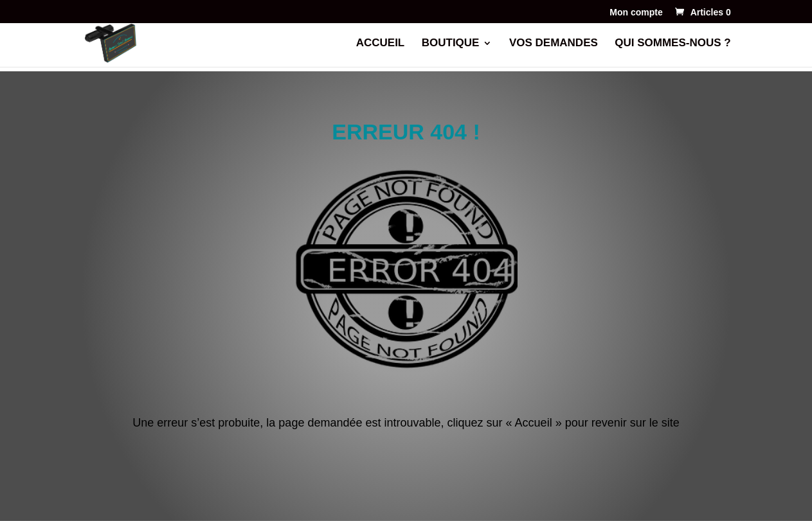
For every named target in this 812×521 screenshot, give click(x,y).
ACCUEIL (381, 44)
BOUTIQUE (451, 44)
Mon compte (636, 13)
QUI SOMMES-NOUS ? (672, 44)
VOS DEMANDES (554, 44)
